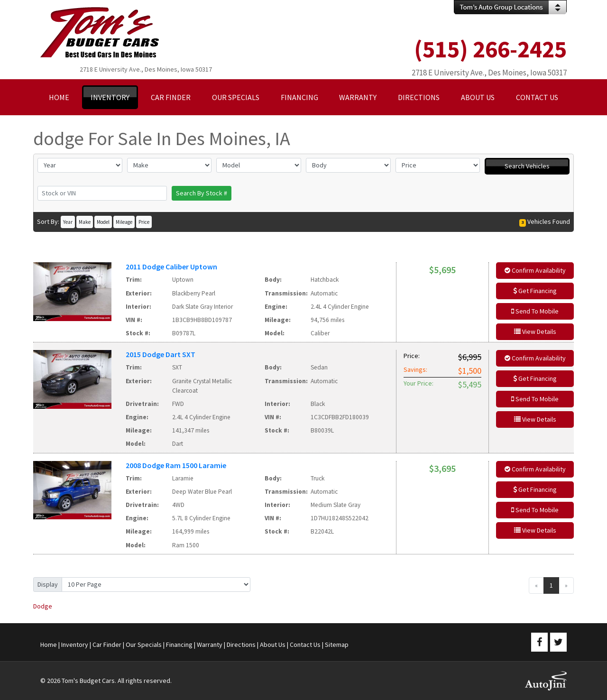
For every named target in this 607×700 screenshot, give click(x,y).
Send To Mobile (535, 311)
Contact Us (305, 645)
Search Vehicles (527, 166)
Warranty (210, 645)
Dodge (43, 606)
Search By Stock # (202, 193)
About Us (273, 645)
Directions (241, 645)
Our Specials (144, 645)
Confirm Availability (535, 270)
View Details (535, 332)
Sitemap (337, 645)
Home (49, 645)
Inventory (75, 645)
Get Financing (535, 291)
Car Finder (107, 645)
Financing (179, 645)
